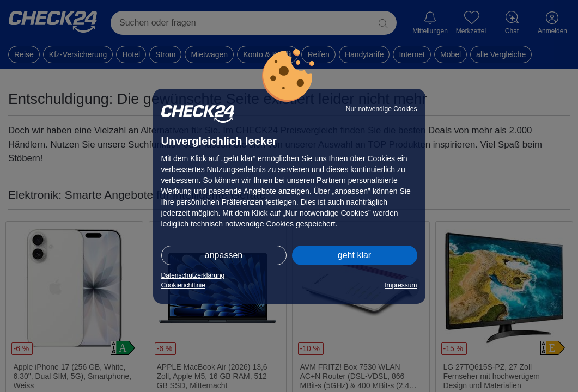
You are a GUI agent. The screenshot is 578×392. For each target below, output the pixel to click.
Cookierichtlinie (183, 285)
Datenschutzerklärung (193, 275)
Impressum (401, 285)
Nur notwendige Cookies (382, 109)
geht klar (354, 255)
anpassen (224, 255)
